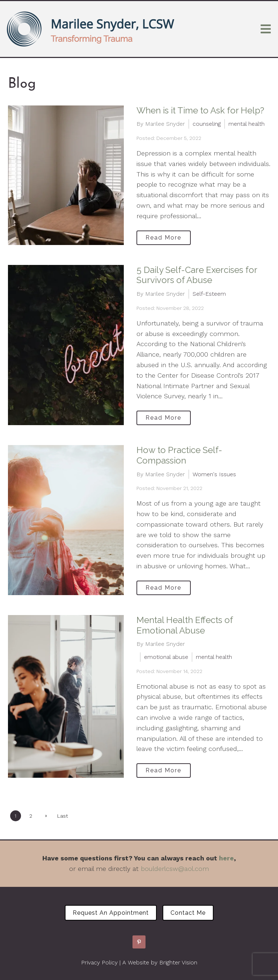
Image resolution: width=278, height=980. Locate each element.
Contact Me (188, 913)
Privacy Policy (99, 962)
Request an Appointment (111, 913)
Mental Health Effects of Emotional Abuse (185, 625)
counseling (207, 124)
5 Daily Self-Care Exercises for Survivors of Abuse (197, 275)
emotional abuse (166, 657)
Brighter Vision (178, 962)
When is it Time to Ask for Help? (200, 110)
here (226, 858)
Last (63, 816)
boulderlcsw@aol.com (175, 869)
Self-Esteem (209, 294)
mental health (247, 124)
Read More (163, 238)
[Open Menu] (266, 29)
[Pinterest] (139, 942)
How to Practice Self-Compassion (179, 455)
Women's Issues (214, 474)
